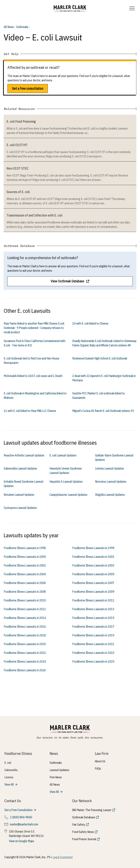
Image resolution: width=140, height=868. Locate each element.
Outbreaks (22, 27)
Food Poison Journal (84, 839)
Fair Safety (79, 825)
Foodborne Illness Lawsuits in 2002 (25, 565)
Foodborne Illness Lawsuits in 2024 (25, 662)
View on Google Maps (22, 841)
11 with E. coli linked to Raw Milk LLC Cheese (30, 411)
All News (9, 27)
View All (9, 784)
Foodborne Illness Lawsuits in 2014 (25, 618)
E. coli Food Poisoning (21, 121)
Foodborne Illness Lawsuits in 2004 (25, 574)
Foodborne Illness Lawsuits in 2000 (25, 557)
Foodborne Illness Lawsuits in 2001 (93, 557)
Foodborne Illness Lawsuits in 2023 (93, 653)
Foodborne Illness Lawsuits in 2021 (93, 644)
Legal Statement (63, 857)
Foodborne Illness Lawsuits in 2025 (93, 662)
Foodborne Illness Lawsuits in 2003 (93, 565)
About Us (100, 761)
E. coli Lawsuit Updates (63, 455)
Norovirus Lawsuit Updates (111, 482)
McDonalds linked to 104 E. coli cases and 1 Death (33, 376)
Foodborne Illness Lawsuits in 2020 (25, 644)
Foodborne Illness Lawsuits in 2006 (25, 583)
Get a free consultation (28, 89)
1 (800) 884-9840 (21, 817)
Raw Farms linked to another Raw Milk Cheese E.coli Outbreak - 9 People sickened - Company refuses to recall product (34, 328)
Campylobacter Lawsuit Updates (68, 495)
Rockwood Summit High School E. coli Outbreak (100, 358)
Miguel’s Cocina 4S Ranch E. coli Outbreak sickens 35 (103, 411)
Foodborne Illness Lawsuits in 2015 (93, 618)
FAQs (98, 768)
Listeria (9, 777)
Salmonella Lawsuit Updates (20, 468)
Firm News (56, 777)
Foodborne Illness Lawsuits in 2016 (25, 627)
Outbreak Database (84, 817)
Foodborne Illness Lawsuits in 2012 (25, 609)
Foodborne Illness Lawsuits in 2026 (25, 670)
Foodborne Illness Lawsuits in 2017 (93, 627)
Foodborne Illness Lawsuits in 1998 (25, 548)
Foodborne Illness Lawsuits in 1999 (93, 548)
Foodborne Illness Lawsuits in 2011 (93, 600)
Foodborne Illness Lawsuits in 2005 (93, 574)
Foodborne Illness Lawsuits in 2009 (93, 592)
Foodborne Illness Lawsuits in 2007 (93, 583)
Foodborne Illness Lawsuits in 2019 (93, 635)
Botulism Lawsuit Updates (19, 495)
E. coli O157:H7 (17, 145)
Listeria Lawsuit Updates (109, 468)
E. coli (8, 763)
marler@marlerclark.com (24, 824)
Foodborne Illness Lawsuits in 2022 (25, 653)
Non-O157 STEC (18, 168)
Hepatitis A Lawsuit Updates (66, 482)
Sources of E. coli (18, 192)
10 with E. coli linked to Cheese (90, 323)
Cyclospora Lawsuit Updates (20, 508)
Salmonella (11, 770)
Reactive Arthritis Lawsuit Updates (24, 455)
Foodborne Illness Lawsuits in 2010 (25, 600)
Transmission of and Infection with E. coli (34, 215)
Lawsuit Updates (59, 770)
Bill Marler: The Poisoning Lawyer (92, 810)
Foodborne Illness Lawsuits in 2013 (93, 609)
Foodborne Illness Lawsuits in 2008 (25, 592)
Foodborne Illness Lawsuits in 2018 (25, 635)
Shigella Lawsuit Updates (110, 495)
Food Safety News (83, 832)
